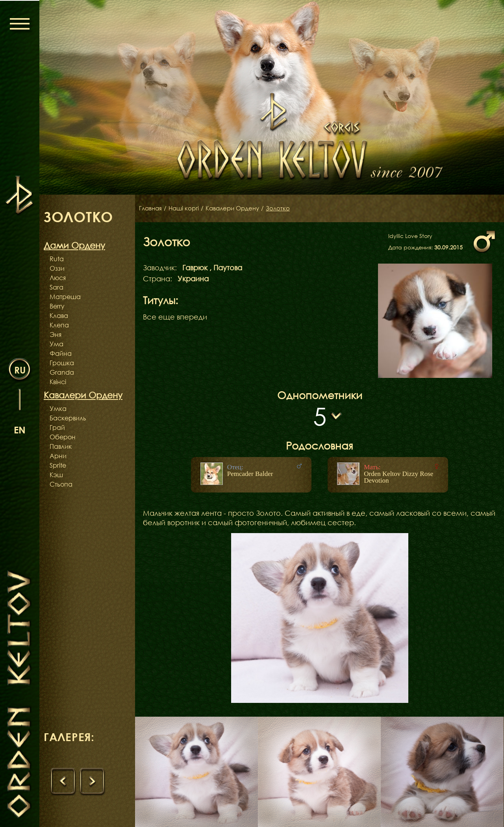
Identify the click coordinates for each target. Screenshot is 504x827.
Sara (57, 287)
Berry (57, 306)
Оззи (57, 268)
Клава (59, 316)
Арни (58, 456)
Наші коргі (186, 208)
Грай (57, 427)
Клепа (59, 325)
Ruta (57, 259)
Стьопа (61, 484)
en (20, 430)
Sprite (58, 465)
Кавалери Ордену (238, 208)
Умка (58, 409)
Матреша (65, 297)
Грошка (62, 363)
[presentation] (63, 782)
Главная (151, 208)
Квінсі (58, 382)
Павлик (61, 446)
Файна (61, 353)
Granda (62, 372)
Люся (58, 278)
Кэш (56, 475)
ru (20, 370)
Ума (57, 344)
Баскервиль (68, 418)
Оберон (63, 437)
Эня (56, 335)
